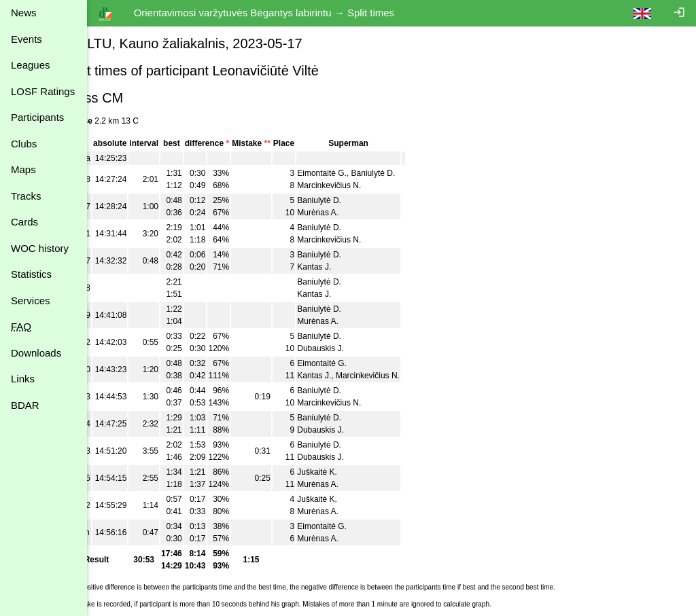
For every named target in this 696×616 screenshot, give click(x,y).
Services (31, 301)
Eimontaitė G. (356, 173)
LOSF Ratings (43, 91)
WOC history (40, 248)
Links (23, 379)
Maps (23, 169)
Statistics (31, 274)
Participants (37, 117)
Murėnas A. (352, 213)
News (24, 13)
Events (27, 39)
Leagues (31, 65)
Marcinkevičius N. (363, 185)
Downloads (36, 353)
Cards (24, 222)
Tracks (26, 196)
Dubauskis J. (354, 348)
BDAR (25, 405)
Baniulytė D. (407, 173)
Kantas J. (348, 267)
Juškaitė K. (351, 472)
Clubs (24, 144)
